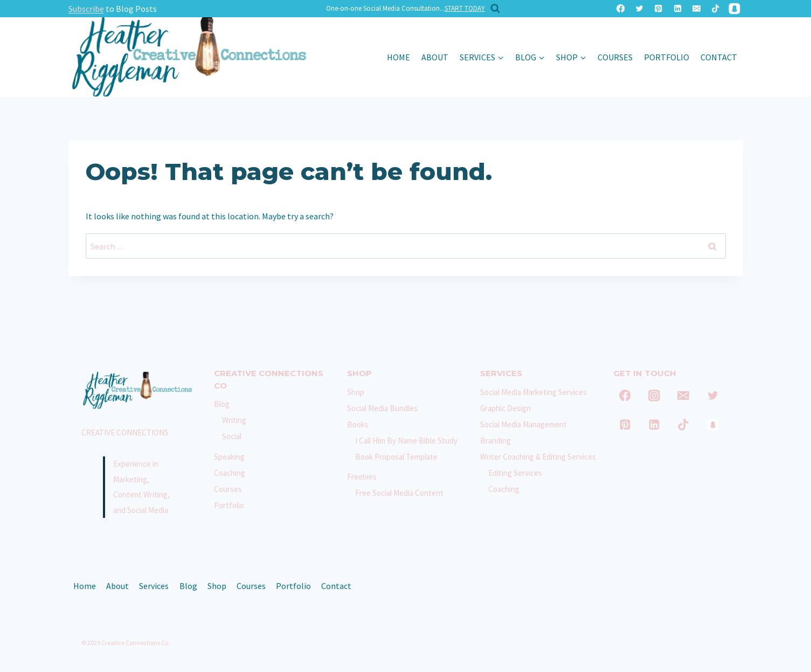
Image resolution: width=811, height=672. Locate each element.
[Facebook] (621, 9)
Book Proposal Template (396, 457)
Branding (495, 441)
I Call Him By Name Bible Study (406, 441)
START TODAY (465, 8)
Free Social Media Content (399, 493)
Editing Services (515, 473)
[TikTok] (715, 9)
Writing (234, 420)
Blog (222, 404)
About (435, 57)
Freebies (362, 477)
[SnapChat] (735, 9)
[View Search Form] (493, 9)
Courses (615, 57)
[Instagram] (654, 396)
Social (232, 436)
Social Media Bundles (382, 408)
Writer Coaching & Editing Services (538, 457)
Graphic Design (505, 408)
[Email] (696, 9)
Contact (719, 57)
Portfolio (667, 57)
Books (358, 424)
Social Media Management (524, 424)
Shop (356, 392)
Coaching (230, 473)
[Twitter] (639, 9)
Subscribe (86, 9)
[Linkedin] (678, 9)
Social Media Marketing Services (533, 392)
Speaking (229, 457)
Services (154, 586)
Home (398, 57)
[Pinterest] (659, 9)
